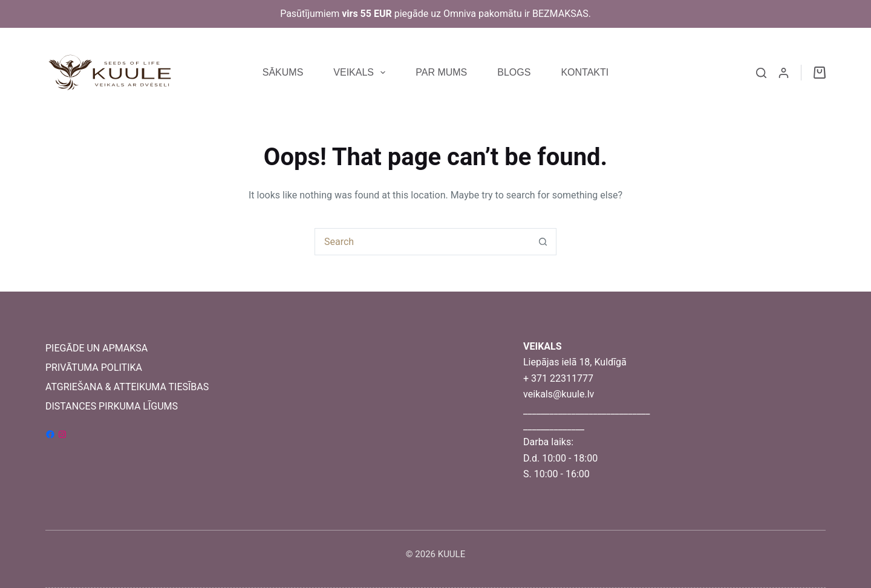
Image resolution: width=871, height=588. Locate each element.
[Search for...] (422, 242)
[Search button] (543, 242)
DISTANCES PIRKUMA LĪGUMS (112, 406)
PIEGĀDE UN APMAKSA (96, 348)
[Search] (761, 73)
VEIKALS (362, 73)
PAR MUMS (441, 72)
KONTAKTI (585, 72)
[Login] (784, 73)
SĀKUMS (283, 72)
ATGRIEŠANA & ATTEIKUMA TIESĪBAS (127, 387)
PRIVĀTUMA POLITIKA (94, 367)
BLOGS (514, 72)
